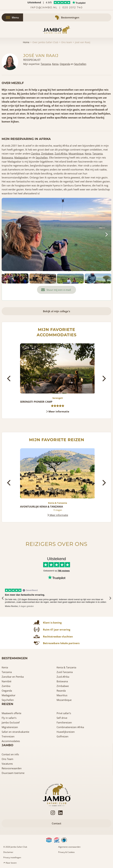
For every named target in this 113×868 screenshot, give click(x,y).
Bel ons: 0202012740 (57, 280)
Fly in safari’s (9, 718)
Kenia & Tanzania (66, 667)
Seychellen (80, 64)
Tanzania (46, 64)
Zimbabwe (47, 154)
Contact (57, 823)
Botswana (7, 158)
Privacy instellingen (12, 857)
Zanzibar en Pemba (13, 677)
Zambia (36, 154)
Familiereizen (64, 722)
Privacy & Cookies (66, 852)
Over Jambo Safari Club (45, 42)
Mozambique (76, 154)
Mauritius (62, 695)
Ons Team (7, 759)
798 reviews (64, 571)
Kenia (55, 64)
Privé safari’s (64, 713)
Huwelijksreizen (66, 732)
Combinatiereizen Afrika (70, 727)
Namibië (6, 681)
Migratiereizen (10, 727)
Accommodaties (11, 741)
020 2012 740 (73, 7)
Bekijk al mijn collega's (57, 311)
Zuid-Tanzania (65, 672)
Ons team (67, 42)
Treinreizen (8, 736)
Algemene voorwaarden (69, 847)
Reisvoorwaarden (12, 768)
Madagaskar (21, 158)
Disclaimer (8, 852)
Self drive (62, 718)
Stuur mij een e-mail (56, 290)
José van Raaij (83, 42)
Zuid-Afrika (61, 154)
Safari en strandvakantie (15, 732)
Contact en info (10, 754)
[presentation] (9, 378)
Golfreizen (62, 736)
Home (26, 42)
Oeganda (65, 64)
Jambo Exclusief (11, 722)
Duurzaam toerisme (13, 773)
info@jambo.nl (44, 7)
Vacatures (7, 764)
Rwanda (61, 691)
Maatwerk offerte (11, 713)
